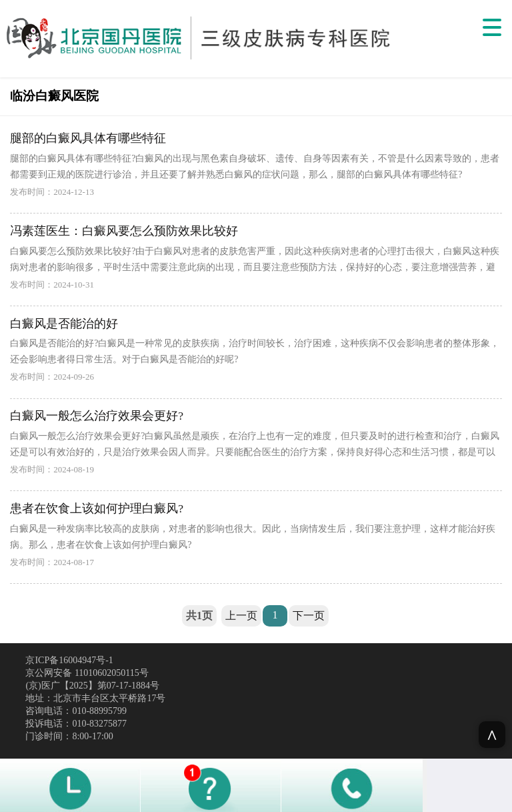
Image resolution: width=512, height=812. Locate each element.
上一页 (241, 616)
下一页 (309, 616)
